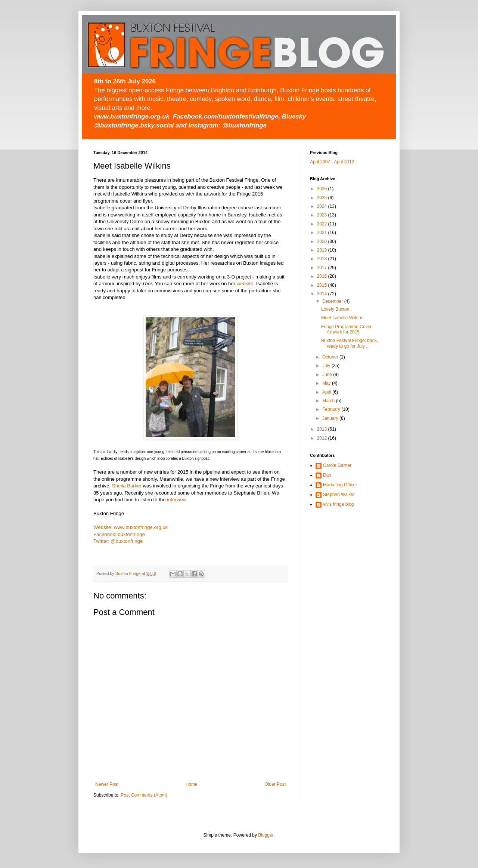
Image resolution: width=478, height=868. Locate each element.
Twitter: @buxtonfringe (118, 541)
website (245, 284)
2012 (323, 438)
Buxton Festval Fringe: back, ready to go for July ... (350, 343)
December (333, 301)
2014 (323, 294)
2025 (323, 198)
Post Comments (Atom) (144, 795)
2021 (323, 233)
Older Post (275, 784)
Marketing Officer (340, 485)
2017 (323, 268)
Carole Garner (337, 465)
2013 (323, 429)
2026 (323, 189)
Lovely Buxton (335, 309)
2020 (323, 241)
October (331, 357)
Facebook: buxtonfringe (119, 534)
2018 (323, 259)
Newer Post (107, 784)
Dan (327, 475)
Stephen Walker (339, 495)
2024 (323, 206)
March (329, 401)
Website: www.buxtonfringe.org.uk (131, 527)
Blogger (266, 835)
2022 (323, 224)
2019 (323, 250)
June (328, 375)
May (327, 383)
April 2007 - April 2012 (332, 162)
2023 (323, 215)
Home (192, 784)
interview (176, 500)
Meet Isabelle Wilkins (342, 318)
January (331, 418)
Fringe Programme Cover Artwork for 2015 (346, 329)
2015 (323, 285)
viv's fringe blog (338, 504)
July (327, 366)
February (332, 409)
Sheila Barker (127, 486)
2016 (323, 276)
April (327, 392)
